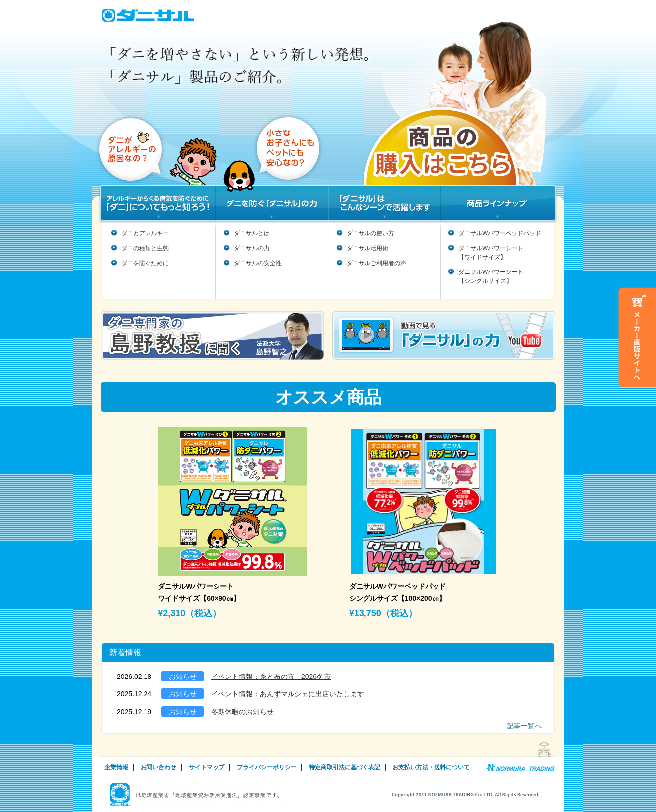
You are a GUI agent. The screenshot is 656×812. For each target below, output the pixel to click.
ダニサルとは (252, 233)
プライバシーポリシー (267, 767)
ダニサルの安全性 (258, 263)
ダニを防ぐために (145, 263)
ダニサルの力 (252, 248)
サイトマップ (207, 767)
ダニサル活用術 (367, 248)
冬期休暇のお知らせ (242, 712)
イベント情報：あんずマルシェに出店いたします (288, 694)
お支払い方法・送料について (431, 767)
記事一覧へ (524, 726)
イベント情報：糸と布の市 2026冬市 (271, 677)
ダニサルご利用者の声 (376, 263)
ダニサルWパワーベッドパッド (500, 233)
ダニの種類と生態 (145, 248)
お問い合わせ (158, 767)
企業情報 (116, 767)
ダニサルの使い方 (370, 233)
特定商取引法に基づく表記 (345, 767)
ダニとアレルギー (145, 233)
